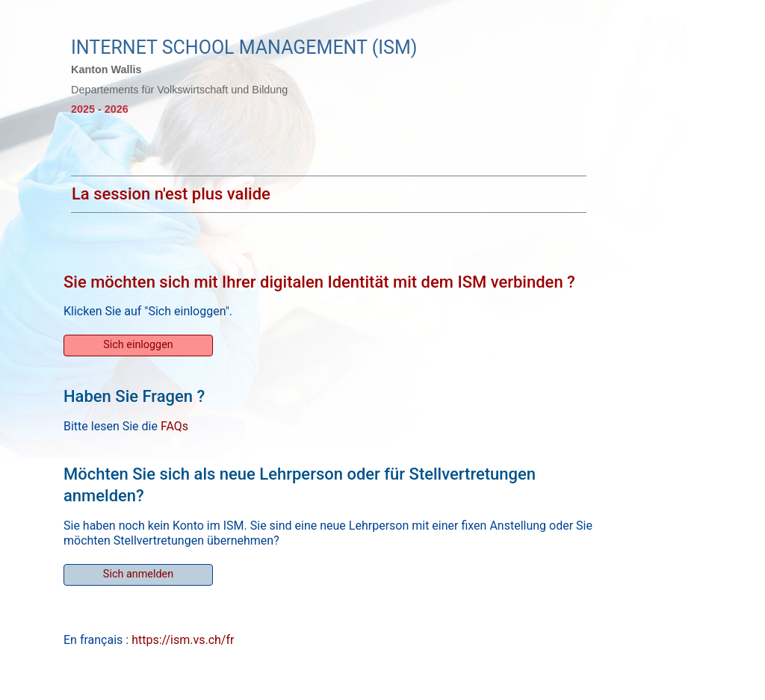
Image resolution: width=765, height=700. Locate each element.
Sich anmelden (138, 574)
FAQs (174, 426)
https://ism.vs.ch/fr (183, 640)
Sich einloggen (138, 345)
